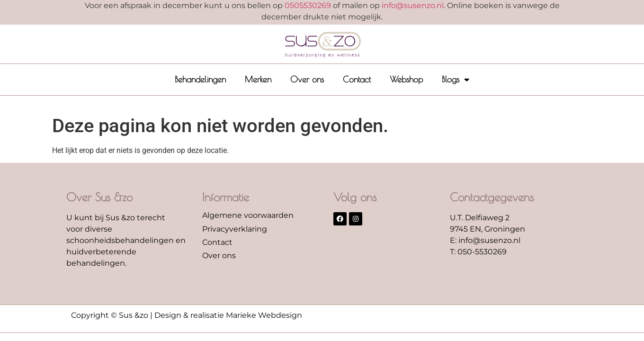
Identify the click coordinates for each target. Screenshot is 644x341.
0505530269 (308, 5)
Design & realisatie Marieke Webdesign (228, 315)
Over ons (307, 79)
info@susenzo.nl (413, 5)
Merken (258, 79)
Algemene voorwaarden (248, 215)
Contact (357, 79)
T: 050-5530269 (478, 252)
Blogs (456, 80)
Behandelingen (200, 79)
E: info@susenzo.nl (485, 240)
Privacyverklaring (235, 229)
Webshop (406, 79)
